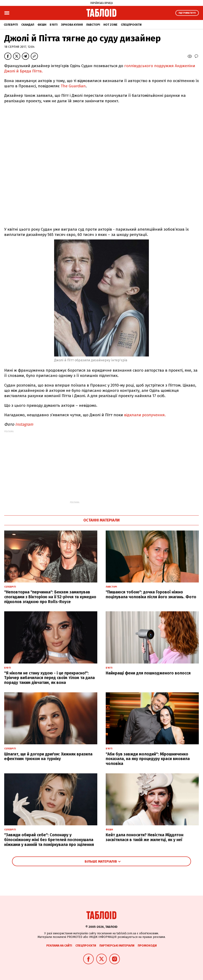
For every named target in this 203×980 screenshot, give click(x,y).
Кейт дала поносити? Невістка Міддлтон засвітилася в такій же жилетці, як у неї (145, 837)
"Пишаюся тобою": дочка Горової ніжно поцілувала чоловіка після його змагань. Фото (151, 594)
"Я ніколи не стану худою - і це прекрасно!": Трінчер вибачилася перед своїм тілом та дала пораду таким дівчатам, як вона (49, 678)
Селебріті (11, 25)
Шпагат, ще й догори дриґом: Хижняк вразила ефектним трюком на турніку (48, 757)
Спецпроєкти (131, 25)
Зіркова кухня (72, 25)
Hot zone (110, 25)
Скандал (28, 25)
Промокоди (147, 946)
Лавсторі (93, 25)
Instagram (24, 424)
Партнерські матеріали (117, 946)
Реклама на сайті (59, 946)
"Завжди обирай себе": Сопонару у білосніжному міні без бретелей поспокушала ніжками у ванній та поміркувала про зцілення (49, 840)
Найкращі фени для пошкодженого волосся (148, 673)
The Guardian (73, 86)
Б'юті (54, 25)
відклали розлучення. (144, 415)
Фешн (42, 25)
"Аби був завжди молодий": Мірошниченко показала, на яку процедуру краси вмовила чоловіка (148, 759)
